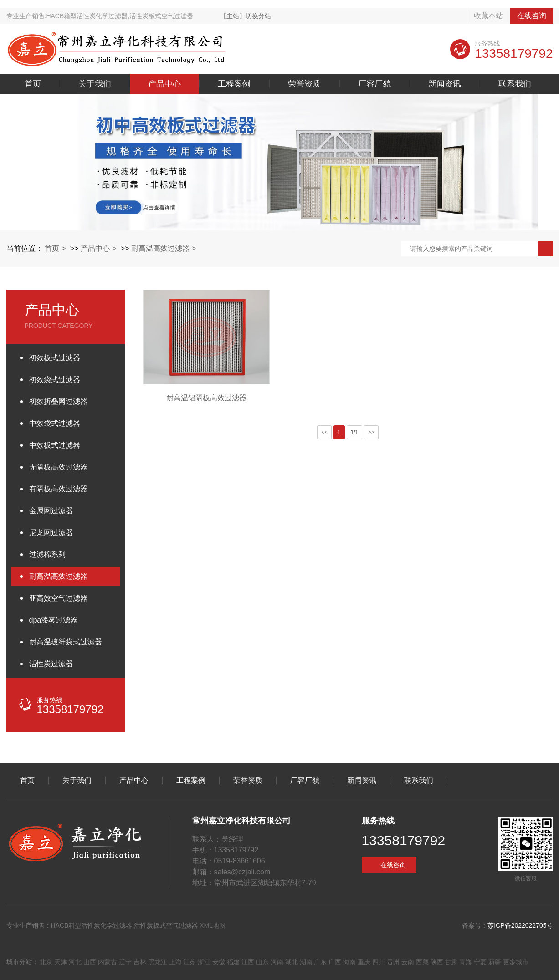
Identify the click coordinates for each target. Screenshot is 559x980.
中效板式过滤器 (55, 445)
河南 (277, 962)
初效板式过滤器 (55, 358)
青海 (466, 962)
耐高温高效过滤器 (160, 248)
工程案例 (234, 84)
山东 (262, 962)
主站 (233, 16)
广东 (320, 962)
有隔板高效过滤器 (58, 489)
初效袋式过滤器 (55, 380)
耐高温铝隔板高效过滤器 (206, 398)
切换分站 (258, 16)
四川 (379, 962)
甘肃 (451, 962)
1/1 (355, 432)
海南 (349, 962)
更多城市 (516, 962)
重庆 (364, 962)
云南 (408, 962)
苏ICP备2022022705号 (520, 925)
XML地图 (213, 925)
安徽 (219, 962)
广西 (335, 962)
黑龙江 (158, 962)
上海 (175, 962)
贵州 (393, 962)
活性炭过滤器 (51, 664)
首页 (33, 84)
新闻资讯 (445, 84)
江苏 (190, 962)
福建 (233, 962)
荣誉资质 (304, 84)
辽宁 (125, 962)
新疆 (495, 962)
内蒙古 (108, 962)
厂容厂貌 (374, 84)
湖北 (292, 962)
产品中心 (164, 84)
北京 (46, 962)
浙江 (204, 962)
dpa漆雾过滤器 (54, 620)
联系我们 (515, 84)
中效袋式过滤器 (55, 423)
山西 (90, 962)
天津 (61, 962)
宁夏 (480, 962)
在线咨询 (532, 16)
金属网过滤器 (51, 511)
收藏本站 (488, 16)
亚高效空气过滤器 (58, 598)
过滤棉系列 (47, 554)
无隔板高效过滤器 (58, 467)
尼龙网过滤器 (51, 533)
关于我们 (95, 84)
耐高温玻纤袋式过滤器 (66, 642)
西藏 (422, 962)
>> (371, 432)
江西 (248, 962)
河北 (75, 962)
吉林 (140, 962)
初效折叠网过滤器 (58, 401)
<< (324, 432)
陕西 (437, 962)
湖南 (306, 962)
